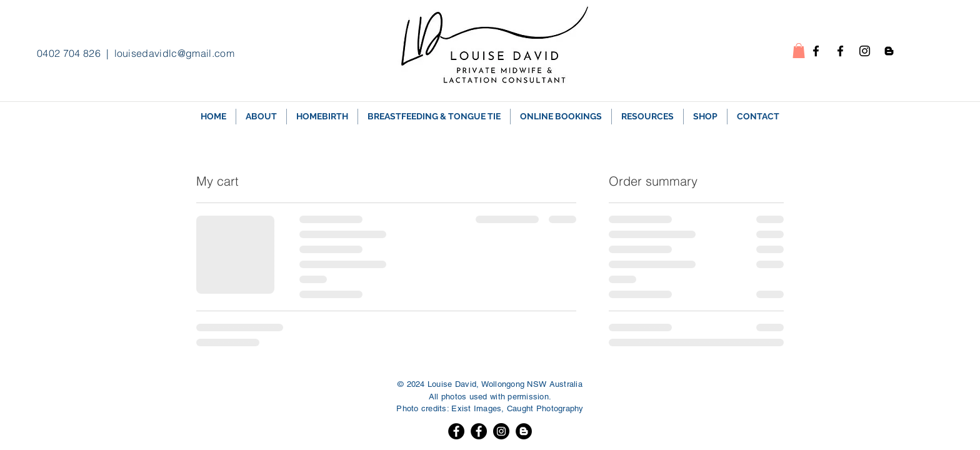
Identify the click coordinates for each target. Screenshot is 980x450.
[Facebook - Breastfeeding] (840, 51)
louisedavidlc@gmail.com (174, 53)
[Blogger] (524, 431)
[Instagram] (865, 51)
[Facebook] (456, 431)
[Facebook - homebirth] (816, 51)
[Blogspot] (889, 51)
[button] (799, 51)
